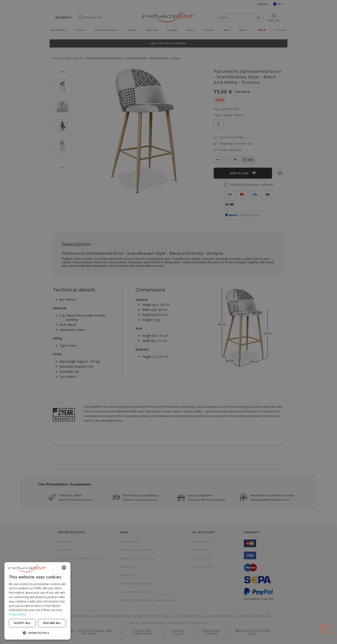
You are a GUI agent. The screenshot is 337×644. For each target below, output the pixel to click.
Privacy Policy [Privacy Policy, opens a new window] (18, 614)
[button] (37, 633)
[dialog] (37, 601)
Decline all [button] (52, 623)
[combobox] (64, 568)
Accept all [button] (22, 623)
